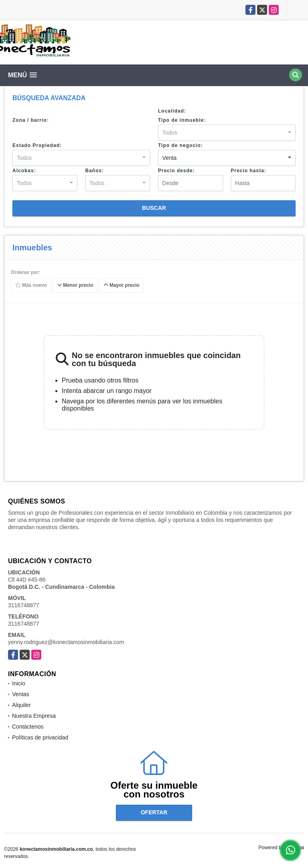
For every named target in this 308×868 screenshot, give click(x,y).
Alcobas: (24, 171)
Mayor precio (122, 286)
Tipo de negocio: (180, 145)
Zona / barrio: (31, 120)
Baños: (95, 171)
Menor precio (75, 286)
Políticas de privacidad (40, 737)
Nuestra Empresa (34, 716)
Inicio (19, 683)
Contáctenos (28, 727)
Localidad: (172, 111)
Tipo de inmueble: (182, 120)
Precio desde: (176, 171)
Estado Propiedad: (37, 145)
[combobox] (227, 133)
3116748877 (24, 605)
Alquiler (21, 705)
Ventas (21, 694)
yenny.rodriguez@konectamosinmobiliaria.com (66, 642)
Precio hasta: (249, 171)
